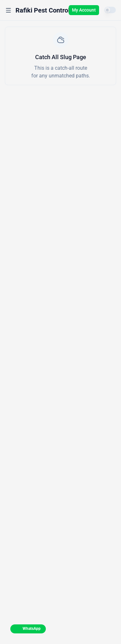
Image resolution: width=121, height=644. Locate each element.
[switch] (110, 10)
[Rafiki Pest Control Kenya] (52, 10)
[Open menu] (8, 10)
